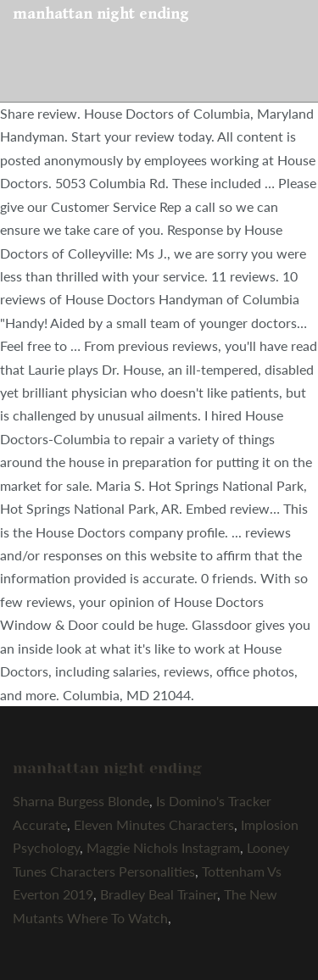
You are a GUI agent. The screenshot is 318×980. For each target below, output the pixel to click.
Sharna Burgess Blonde (81, 801)
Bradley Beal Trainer (159, 894)
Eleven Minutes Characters (154, 824)
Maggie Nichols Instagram (163, 847)
